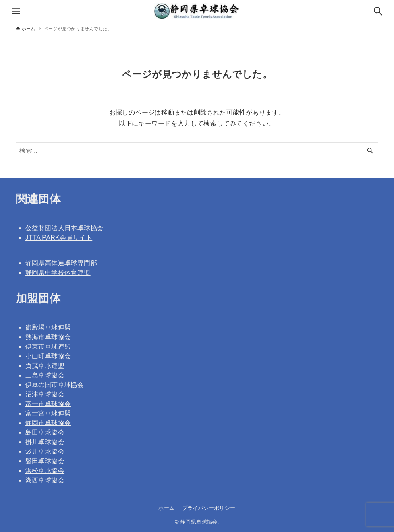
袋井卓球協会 (45, 451)
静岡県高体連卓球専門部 (61, 263)
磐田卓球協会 (45, 461)
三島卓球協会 (45, 375)
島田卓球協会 (45, 432)
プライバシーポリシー (209, 508)
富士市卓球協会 (48, 404)
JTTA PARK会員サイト (59, 238)
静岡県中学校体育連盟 (58, 273)
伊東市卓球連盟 (48, 347)
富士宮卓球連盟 (48, 413)
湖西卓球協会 (45, 480)
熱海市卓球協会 (48, 337)
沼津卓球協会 (45, 394)
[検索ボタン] (378, 11)
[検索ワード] (197, 151)
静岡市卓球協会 (48, 423)
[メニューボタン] (16, 11)
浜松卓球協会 (45, 471)
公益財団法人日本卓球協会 (65, 228)
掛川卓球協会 (45, 442)
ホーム (166, 508)
